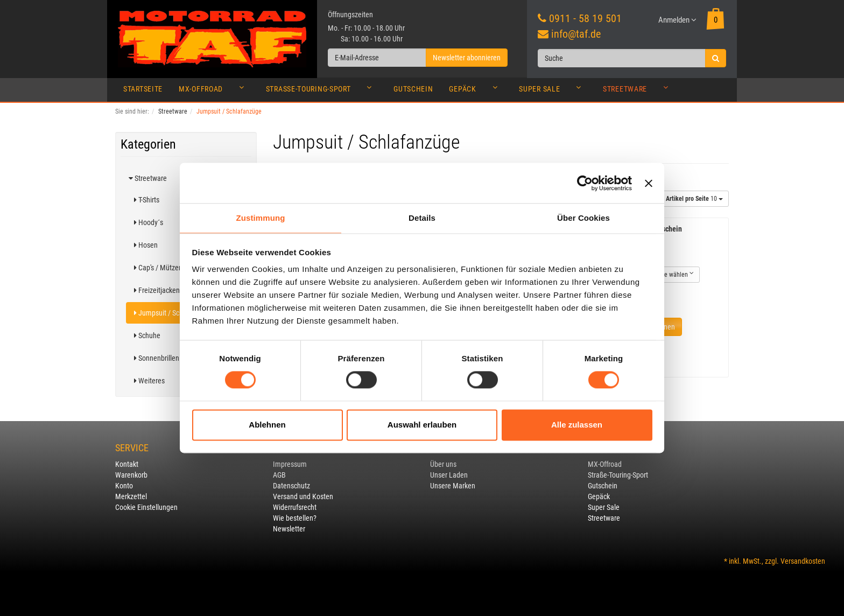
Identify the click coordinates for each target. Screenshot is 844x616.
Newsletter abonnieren (467, 58)
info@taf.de (576, 34)
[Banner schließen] (649, 183)
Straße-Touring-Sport (322, 92)
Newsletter (289, 529)
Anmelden (677, 20)
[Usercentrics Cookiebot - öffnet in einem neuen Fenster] (585, 183)
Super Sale (553, 92)
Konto (124, 486)
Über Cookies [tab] (583, 218)
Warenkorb (131, 475)
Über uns (443, 464)
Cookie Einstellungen (146, 507)
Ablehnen (267, 425)
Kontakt (127, 464)
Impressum (290, 464)
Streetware (638, 92)
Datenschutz (291, 486)
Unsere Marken (453, 486)
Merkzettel (131, 496)
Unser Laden (449, 475)
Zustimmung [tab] (261, 218)
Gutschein (413, 89)
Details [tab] (422, 218)
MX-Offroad (214, 92)
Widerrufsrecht (295, 507)
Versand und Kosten (303, 496)
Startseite (143, 89)
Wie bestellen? (295, 518)
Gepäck (476, 92)
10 (694, 199)
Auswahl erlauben (422, 425)
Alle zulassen (577, 425)
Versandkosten (803, 561)
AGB (279, 475)
